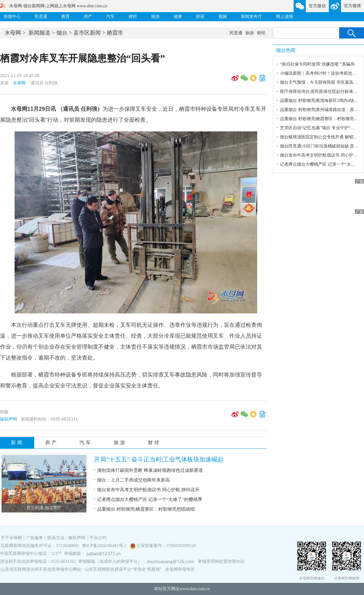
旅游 (155, 17)
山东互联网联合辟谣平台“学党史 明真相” (123, 569)
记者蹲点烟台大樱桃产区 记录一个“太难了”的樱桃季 (150, 499)
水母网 (13, 33)
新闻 (17, 443)
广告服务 (35, 538)
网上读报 (285, 17)
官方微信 (317, 6)
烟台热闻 (286, 50)
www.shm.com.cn (195, 589)
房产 (88, 17)
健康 (178, 17)
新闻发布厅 (251, 17)
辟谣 (200, 17)
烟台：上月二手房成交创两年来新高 (133, 480)
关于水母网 (12, 538)
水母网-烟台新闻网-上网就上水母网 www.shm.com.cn (58, 6)
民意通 (41, 17)
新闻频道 (39, 33)
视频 (223, 17)
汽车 (110, 17)
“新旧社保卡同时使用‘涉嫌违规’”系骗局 (317, 64)
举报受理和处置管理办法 (221, 561)
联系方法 (56, 538)
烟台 (62, 33)
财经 (133, 17)
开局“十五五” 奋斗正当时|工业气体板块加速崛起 (159, 459)
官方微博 (352, 6)
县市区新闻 (87, 33)
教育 (66, 17)
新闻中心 (12, 17)
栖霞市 (115, 33)
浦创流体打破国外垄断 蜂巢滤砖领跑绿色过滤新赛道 (150, 470)
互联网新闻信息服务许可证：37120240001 (40, 546)
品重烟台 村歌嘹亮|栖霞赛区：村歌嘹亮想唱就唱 (146, 509)
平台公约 (98, 538)
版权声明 (8, 419)
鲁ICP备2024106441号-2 (105, 546)
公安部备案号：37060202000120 (166, 546)
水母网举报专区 (180, 569)
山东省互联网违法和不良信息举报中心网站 (41, 569)
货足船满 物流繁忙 (44, 508)
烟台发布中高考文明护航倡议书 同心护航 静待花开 (148, 490)
